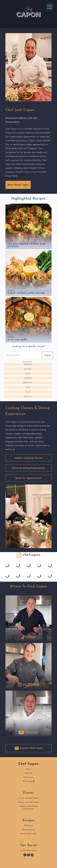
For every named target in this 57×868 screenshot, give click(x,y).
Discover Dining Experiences (28, 468)
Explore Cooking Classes (28, 458)
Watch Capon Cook (28, 834)
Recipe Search (28, 830)
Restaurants (28, 777)
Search (48, 355)
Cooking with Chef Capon (28, 802)
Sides (28, 387)
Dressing (28, 364)
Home (29, 769)
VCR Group (28, 781)
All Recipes (29, 826)
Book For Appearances (28, 478)
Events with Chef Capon (28, 798)
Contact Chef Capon (28, 748)
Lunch (28, 374)
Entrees (11, 241)
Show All (28, 396)
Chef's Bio (29, 773)
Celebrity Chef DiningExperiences (28, 808)
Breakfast (28, 383)
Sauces (28, 392)
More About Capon (18, 185)
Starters (28, 378)
